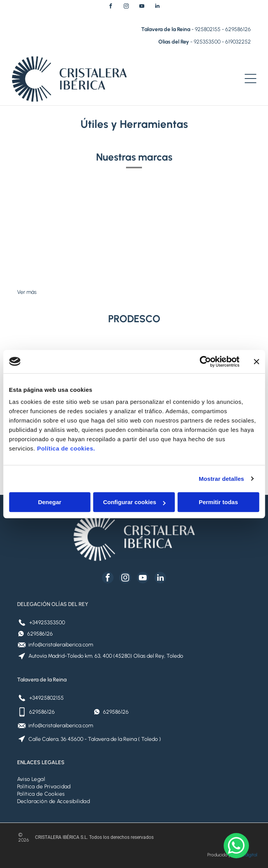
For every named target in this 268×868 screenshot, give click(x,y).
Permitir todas (218, 502)
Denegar (50, 502)
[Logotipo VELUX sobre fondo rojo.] (193, 230)
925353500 (207, 42)
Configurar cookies (134, 502)
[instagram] (126, 7)
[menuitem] (134, 780)
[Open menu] (250, 79)
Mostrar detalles (222, 479)
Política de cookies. (66, 448)
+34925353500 (47, 623)
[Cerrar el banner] (256, 362)
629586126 (238, 29)
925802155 (208, 29)
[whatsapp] (236, 847)
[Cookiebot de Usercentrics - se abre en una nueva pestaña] (205, 362)
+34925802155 (46, 698)
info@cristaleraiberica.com (61, 645)
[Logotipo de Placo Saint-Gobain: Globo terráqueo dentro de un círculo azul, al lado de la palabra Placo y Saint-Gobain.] (76, 230)
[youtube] (142, 7)
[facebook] (111, 7)
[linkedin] (158, 7)
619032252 (238, 42)
